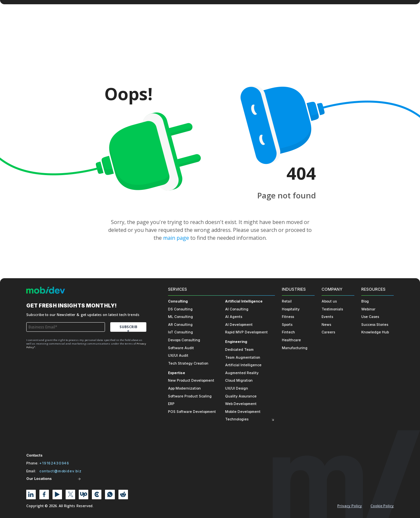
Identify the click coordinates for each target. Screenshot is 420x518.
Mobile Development (243, 412)
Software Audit (181, 348)
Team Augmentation (243, 358)
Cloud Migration (239, 381)
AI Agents (234, 317)
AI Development (239, 325)
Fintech (288, 332)
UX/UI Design (237, 388)
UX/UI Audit (178, 356)
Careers (328, 332)
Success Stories (375, 325)
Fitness (288, 317)
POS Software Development (192, 412)
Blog (365, 301)
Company (332, 289)
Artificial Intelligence (244, 301)
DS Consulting (180, 309)
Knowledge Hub (375, 332)
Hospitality (291, 309)
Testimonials (332, 309)
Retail (287, 301)
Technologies (237, 419)
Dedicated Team (239, 350)
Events (327, 317)
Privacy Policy (350, 506)
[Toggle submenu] (273, 419)
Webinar (368, 309)
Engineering (236, 342)
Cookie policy (382, 506)
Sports (287, 325)
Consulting (178, 301)
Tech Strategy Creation (188, 363)
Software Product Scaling (190, 396)
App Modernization (184, 388)
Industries (294, 289)
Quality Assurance (241, 396)
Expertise (177, 373)
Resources (373, 289)
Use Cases (370, 317)
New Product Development (191, 381)
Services (178, 289)
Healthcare (291, 340)
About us (329, 301)
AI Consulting (237, 309)
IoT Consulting (180, 332)
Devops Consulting (184, 340)
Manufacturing (295, 348)
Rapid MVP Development (246, 332)
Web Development (241, 404)
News (326, 325)
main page (176, 238)
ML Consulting (180, 317)
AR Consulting (180, 325)
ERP (171, 404)
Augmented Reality (242, 373)
